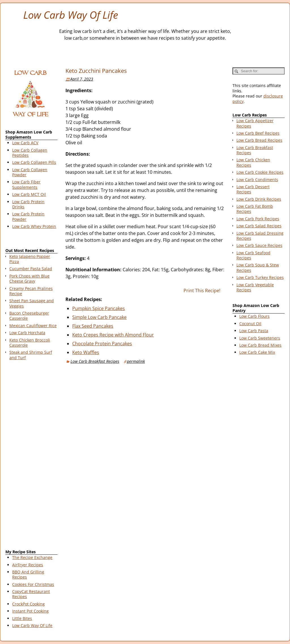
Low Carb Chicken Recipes (253, 162)
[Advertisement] (31, 456)
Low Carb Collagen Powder (30, 172)
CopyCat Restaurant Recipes (31, 594)
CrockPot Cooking (28, 604)
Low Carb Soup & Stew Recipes (258, 267)
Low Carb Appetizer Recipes (255, 123)
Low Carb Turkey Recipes (260, 277)
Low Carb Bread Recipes (259, 140)
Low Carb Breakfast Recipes (95, 361)
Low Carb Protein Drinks (28, 204)
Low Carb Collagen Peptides (30, 153)
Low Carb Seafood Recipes (253, 255)
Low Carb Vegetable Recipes (255, 287)
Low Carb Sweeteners (260, 338)
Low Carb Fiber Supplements (26, 184)
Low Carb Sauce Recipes (259, 245)
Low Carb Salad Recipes (259, 226)
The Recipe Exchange (32, 557)
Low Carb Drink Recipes (259, 199)
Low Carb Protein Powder (28, 216)
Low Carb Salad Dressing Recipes (260, 236)
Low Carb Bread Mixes (260, 345)
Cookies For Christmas (33, 584)
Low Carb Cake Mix (257, 352)
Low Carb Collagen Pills (34, 162)
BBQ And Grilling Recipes (28, 574)
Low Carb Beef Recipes (258, 133)
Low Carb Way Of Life (71, 15)
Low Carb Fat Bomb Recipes (255, 209)
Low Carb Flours (254, 316)
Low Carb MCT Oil (29, 194)
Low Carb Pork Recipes (258, 219)
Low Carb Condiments (257, 180)
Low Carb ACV (25, 143)
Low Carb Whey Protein (34, 226)
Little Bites (22, 618)
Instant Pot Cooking (30, 611)
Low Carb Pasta (254, 331)
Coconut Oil (250, 324)
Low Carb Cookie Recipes (260, 172)
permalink (136, 361)
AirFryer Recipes (28, 565)
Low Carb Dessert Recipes (253, 189)
